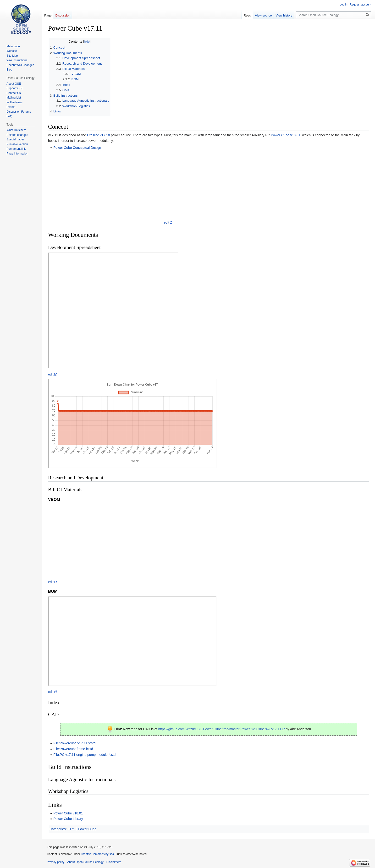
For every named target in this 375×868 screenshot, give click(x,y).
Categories (58, 829)
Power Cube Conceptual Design (77, 148)
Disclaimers (114, 862)
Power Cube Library (68, 819)
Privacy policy (56, 862)
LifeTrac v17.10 (99, 135)
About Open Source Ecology (85, 862)
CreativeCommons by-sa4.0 (99, 854)
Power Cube (87, 829)
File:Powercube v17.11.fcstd (74, 743)
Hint (71, 829)
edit (167, 222)
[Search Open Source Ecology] (334, 15)
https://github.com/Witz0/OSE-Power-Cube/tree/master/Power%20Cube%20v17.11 (220, 729)
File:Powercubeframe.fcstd (73, 749)
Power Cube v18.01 (285, 135)
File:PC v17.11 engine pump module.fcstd (84, 755)
